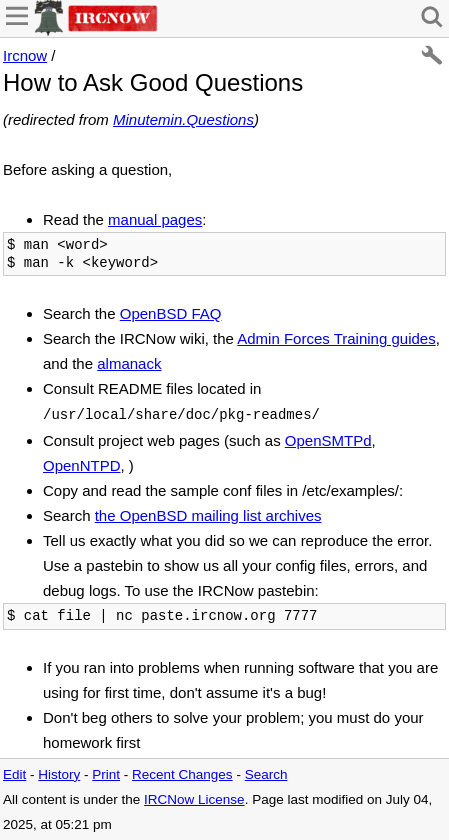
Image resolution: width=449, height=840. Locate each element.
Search (266, 774)
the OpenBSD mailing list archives (208, 515)
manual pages (155, 219)
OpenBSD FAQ (171, 313)
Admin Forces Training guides (336, 338)
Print (106, 774)
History (59, 774)
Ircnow (25, 55)
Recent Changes (182, 774)
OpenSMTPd (328, 440)
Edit (14, 774)
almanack (129, 363)
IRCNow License (194, 799)
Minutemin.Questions (183, 119)
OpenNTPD (82, 465)
